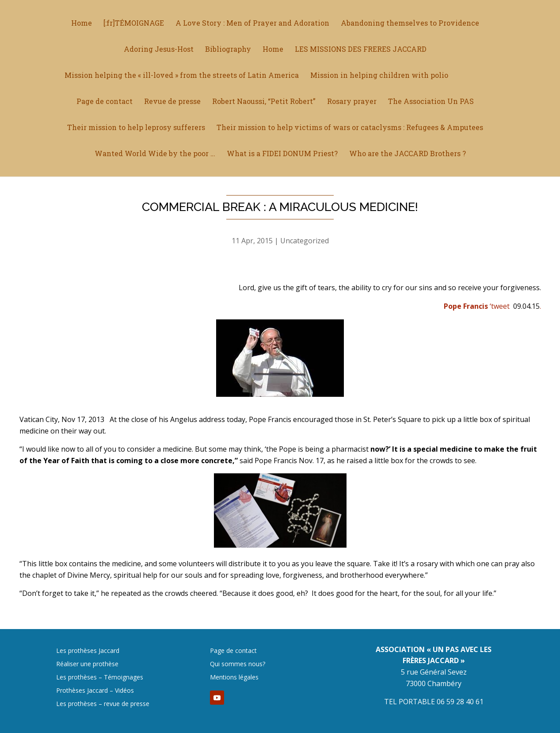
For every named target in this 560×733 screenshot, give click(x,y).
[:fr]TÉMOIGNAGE (134, 24)
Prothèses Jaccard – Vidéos (95, 691)
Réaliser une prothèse (87, 664)
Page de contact (105, 102)
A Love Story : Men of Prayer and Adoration (252, 24)
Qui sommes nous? (238, 664)
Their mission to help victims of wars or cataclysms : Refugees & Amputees (350, 128)
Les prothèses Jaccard (88, 651)
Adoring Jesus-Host (159, 50)
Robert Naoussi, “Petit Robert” (264, 102)
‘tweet (477, 306)
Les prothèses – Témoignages (100, 678)
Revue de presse (172, 102)
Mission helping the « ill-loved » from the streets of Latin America (182, 76)
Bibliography (228, 50)
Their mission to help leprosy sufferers (136, 128)
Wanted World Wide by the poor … (155, 154)
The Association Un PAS (431, 102)
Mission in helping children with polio (379, 76)
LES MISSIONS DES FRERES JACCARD (361, 50)
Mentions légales (234, 678)
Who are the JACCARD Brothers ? (408, 154)
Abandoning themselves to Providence (410, 24)
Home (82, 24)
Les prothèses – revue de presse (103, 704)
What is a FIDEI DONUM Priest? (282, 154)
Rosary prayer (352, 102)
